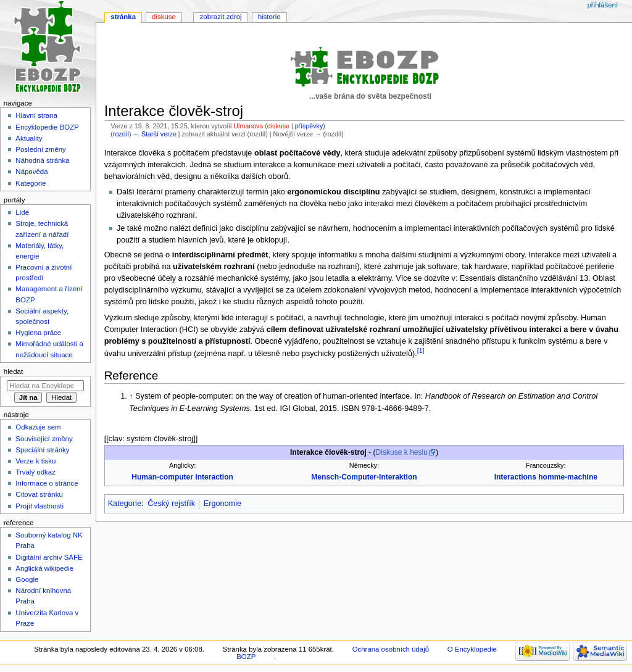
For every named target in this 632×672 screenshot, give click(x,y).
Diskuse (164, 17)
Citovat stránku (39, 494)
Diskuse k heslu (402, 452)
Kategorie (125, 504)
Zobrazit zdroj (221, 17)
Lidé (22, 212)
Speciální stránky (42, 450)
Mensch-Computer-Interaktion (364, 477)
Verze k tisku (35, 461)
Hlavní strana (36, 115)
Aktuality (29, 138)
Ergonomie (222, 504)
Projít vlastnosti (39, 506)
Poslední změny (41, 149)
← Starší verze (154, 134)
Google (27, 579)
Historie (269, 17)
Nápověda (31, 172)
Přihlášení (602, 5)
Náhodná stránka (42, 160)
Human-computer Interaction (182, 477)
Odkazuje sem (38, 427)
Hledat (13, 371)
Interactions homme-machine (546, 477)
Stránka (123, 17)
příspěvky (309, 126)
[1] (421, 351)
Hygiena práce (38, 333)
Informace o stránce (47, 483)
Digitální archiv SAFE (49, 557)
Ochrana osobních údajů (391, 649)
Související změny (44, 439)
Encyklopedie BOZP (47, 127)
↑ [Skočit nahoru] (131, 396)
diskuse (278, 126)
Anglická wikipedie (44, 568)
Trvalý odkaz (35, 472)
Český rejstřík (171, 504)
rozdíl (121, 134)
